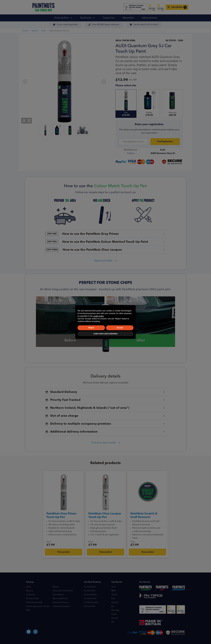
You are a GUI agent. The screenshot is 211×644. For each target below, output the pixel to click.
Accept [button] (120, 328)
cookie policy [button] (98, 316)
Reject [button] (91, 328)
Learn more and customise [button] (105, 334)
